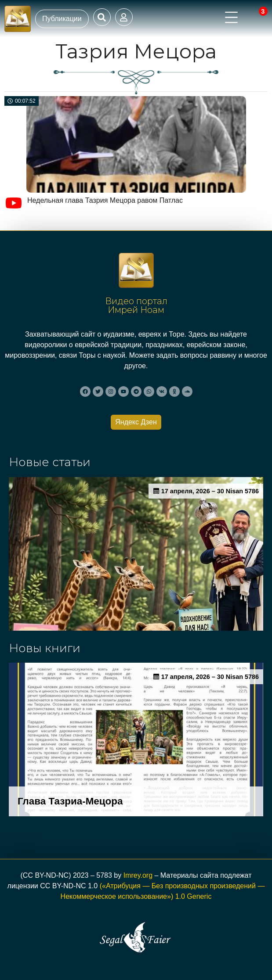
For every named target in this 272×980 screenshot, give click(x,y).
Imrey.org (138, 875)
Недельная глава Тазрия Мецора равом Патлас (105, 200)
